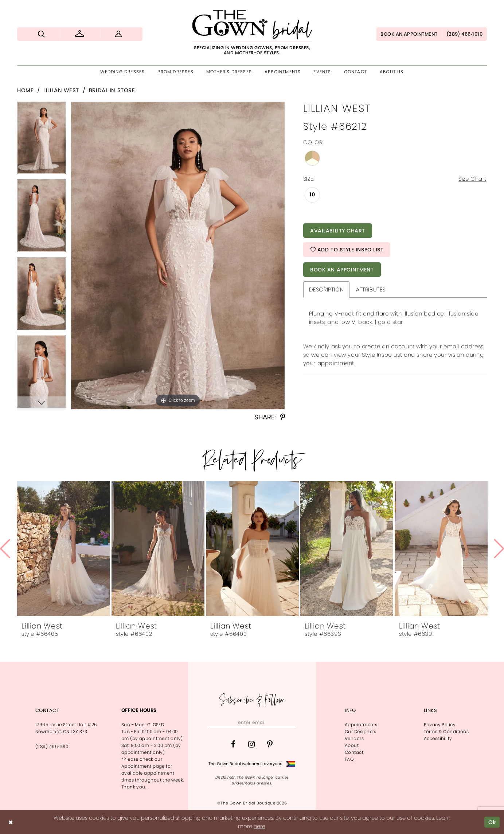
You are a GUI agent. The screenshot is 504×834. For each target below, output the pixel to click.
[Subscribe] (290, 723)
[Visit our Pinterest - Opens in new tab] (270, 744)
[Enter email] (252, 723)
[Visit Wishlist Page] (80, 34)
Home (25, 90)
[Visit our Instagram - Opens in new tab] (251, 744)
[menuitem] (41, 34)
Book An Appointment (342, 270)
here (259, 826)
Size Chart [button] (472, 179)
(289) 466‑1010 (52, 746)
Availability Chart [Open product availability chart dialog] (338, 231)
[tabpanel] (41, 141)
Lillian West (61, 90)
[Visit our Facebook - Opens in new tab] (233, 744)
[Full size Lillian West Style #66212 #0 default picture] (178, 256)
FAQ (349, 759)
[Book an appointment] (409, 34)
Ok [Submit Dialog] (492, 822)
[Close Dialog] (11, 822)
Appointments (361, 725)
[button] (118, 34)
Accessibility (438, 738)
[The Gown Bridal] (252, 33)
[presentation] (64, 549)
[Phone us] (464, 34)
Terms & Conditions (446, 731)
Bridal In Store (112, 90)
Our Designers (361, 731)
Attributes (371, 289)
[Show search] (41, 34)
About (352, 745)
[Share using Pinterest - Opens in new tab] (283, 417)
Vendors (354, 738)
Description (326, 289)
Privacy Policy (440, 725)
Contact (354, 752)
